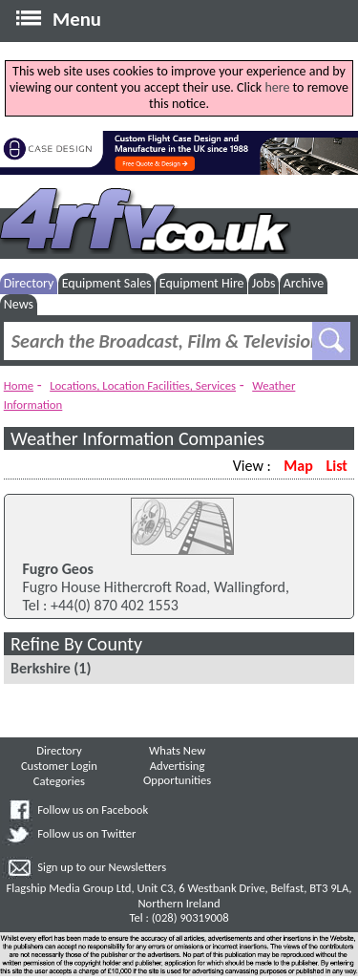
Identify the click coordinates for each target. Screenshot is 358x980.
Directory (29, 283)
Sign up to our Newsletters (102, 867)
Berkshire (41, 668)
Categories (59, 781)
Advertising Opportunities (177, 773)
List (336, 466)
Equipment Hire (202, 283)
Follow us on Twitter (86, 833)
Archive (304, 283)
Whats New (177, 750)
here (277, 87)
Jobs (264, 283)
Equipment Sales (107, 283)
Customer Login (59, 766)
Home (19, 385)
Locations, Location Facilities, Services (143, 385)
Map (298, 466)
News (19, 304)
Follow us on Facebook (93, 810)
